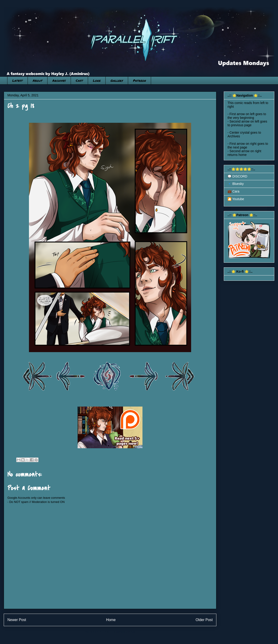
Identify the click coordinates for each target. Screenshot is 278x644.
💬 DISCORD (237, 176)
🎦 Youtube (236, 199)
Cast (79, 80)
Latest (17, 80)
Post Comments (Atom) (119, 632)
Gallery (117, 80)
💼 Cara (233, 191)
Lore (97, 80)
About (38, 80)
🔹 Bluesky (236, 184)
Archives (59, 80)
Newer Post (17, 620)
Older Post (204, 620)
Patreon (139, 80)
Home (111, 620)
